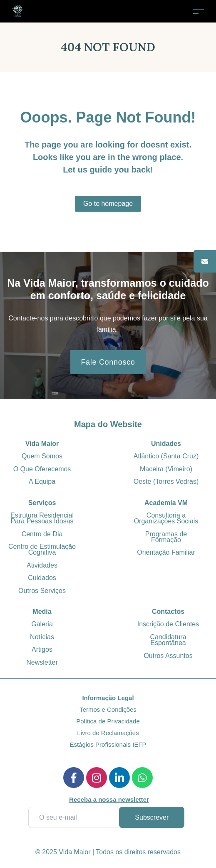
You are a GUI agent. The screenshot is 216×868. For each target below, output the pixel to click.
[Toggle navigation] (199, 11)
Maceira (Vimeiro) (166, 469)
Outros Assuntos (168, 656)
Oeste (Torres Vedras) (166, 482)
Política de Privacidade (108, 721)
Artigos (42, 649)
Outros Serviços (42, 591)
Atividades (42, 565)
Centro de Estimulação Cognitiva (42, 549)
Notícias (42, 637)
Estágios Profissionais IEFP (108, 744)
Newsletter (42, 662)
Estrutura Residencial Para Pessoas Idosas (42, 518)
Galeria (42, 624)
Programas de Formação (166, 537)
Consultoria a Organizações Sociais (166, 518)
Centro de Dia (42, 534)
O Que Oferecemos (42, 469)
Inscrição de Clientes (168, 624)
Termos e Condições (108, 709)
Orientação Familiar (166, 552)
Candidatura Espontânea (168, 640)
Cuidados (42, 578)
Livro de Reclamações (108, 733)
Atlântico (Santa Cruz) (166, 456)
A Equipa (42, 482)
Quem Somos (42, 456)
